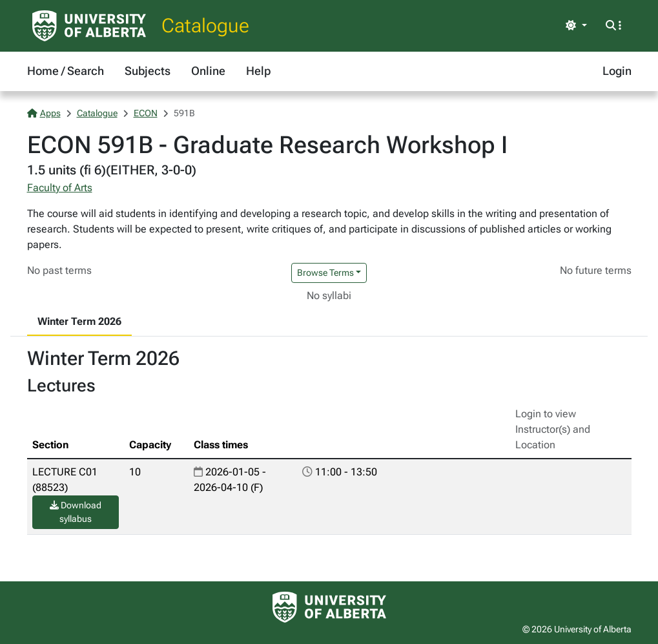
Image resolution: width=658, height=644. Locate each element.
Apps (44, 113)
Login (617, 71)
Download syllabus (76, 512)
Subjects (148, 71)
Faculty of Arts (60, 188)
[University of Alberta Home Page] (89, 26)
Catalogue (205, 26)
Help (258, 71)
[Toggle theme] (576, 26)
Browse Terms (325, 273)
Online (208, 71)
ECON (146, 113)
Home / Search (66, 71)
